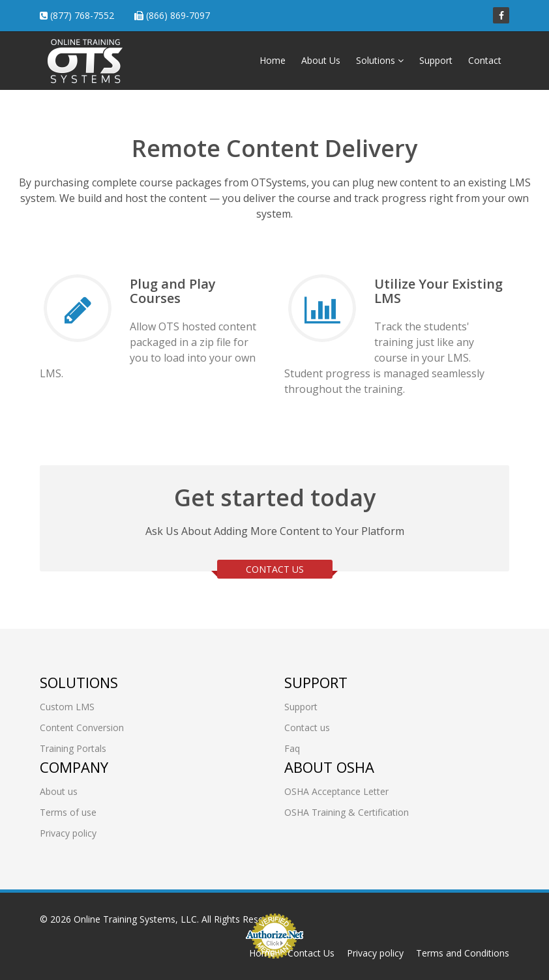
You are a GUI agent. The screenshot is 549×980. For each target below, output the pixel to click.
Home (273, 60)
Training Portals (73, 748)
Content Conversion (82, 728)
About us (59, 791)
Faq (292, 748)
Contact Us (311, 953)
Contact (485, 60)
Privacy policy (68, 833)
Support (436, 60)
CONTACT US (275, 569)
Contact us (307, 728)
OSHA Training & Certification (347, 812)
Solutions (380, 60)
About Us (321, 60)
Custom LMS (67, 707)
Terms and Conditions (463, 953)
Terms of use (68, 812)
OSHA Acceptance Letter (336, 791)
